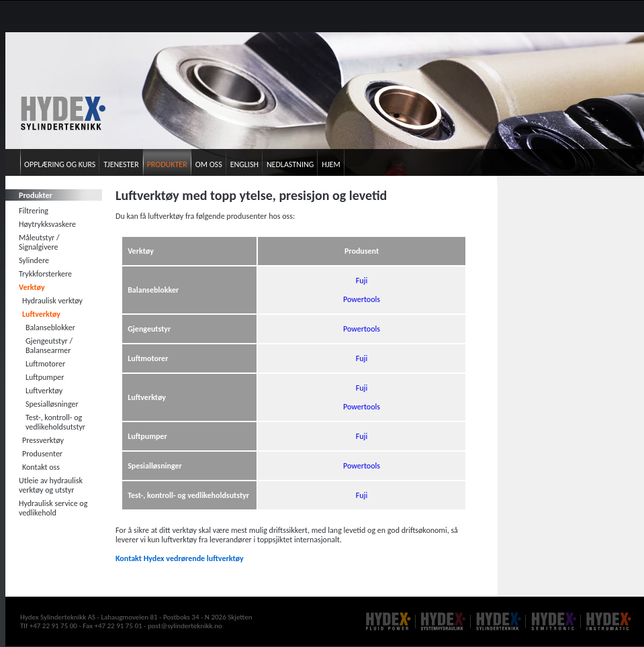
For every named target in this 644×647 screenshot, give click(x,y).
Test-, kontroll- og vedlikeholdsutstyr (55, 422)
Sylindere (34, 260)
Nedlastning (290, 164)
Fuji (362, 281)
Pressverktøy (43, 440)
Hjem (331, 164)
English (244, 164)
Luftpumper (45, 377)
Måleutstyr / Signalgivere (39, 242)
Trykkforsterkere (45, 274)
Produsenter (42, 454)
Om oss (209, 164)
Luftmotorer (45, 364)
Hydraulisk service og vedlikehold (53, 508)
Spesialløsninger (52, 404)
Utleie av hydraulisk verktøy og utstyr (51, 485)
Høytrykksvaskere (47, 224)
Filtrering (34, 211)
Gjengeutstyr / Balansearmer (49, 346)
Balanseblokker (50, 328)
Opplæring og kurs (60, 164)
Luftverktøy (41, 314)
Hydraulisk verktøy (52, 301)
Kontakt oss (41, 467)
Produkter (167, 164)
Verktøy (32, 287)
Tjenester (121, 164)
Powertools (362, 299)
